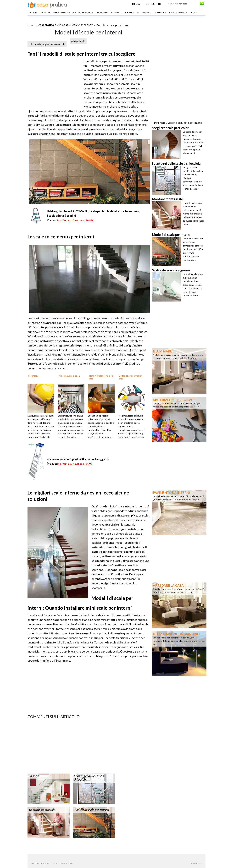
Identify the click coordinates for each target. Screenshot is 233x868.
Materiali (160, 12)
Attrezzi (116, 12)
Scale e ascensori (82, 25)
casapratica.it (47, 25)
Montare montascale (42, 810)
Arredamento (61, 12)
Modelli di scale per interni (91, 810)
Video (193, 12)
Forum (136, 4)
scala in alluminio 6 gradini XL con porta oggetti (78, 459)
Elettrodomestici (83, 12)
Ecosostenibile (178, 12)
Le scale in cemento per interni (61, 236)
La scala (34, 776)
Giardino (103, 12)
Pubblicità (196, 863)
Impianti (147, 12)
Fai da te (45, 12)
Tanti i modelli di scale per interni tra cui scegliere (81, 54)
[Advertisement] (65, 21)
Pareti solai (132, 12)
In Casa (33, 12)
